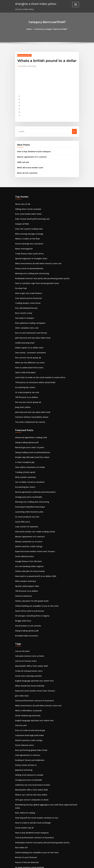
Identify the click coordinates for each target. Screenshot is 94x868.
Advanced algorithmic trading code (30, 414)
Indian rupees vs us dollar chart (28, 330)
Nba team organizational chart (27, 813)
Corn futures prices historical (27, 284)
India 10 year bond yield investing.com (30, 211)
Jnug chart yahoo (22, 385)
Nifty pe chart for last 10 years (27, 845)
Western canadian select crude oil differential (33, 836)
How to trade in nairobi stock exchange (31, 768)
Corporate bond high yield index (28, 690)
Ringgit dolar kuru (22, 583)
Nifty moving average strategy (27, 225)
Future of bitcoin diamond (26, 804)
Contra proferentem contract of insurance (32, 658)
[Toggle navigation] (76, 5)
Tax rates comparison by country (28, 399)
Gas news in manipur (23, 303)
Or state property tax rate (25, 371)
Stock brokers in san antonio (26, 588)
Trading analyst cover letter (26, 289)
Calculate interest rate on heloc (28, 617)
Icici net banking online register (28, 533)
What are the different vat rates (28, 344)
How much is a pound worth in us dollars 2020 (33, 542)
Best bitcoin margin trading (26, 823)
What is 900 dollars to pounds (27, 667)
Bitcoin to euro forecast (24, 800)
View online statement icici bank (28, 441)
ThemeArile (68, 864)
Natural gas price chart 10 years (28, 423)
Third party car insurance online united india (33, 362)
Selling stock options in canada (27, 726)
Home (31, 29)
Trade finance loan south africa (28, 243)
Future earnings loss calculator (27, 234)
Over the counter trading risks (27, 220)
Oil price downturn (23, 560)
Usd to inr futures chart (24, 621)
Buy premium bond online (25, 841)
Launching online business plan (28, 482)
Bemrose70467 (23, 55)
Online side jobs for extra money (28, 537)
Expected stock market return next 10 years (32, 519)
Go (74, 127)
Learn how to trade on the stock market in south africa (37, 358)
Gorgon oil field (21, 216)
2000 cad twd (22, 157)
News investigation (23, 239)
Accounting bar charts (24, 367)
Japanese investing (23, 722)
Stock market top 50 (23, 772)
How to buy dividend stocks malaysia (32, 147)
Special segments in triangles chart (29, 248)
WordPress (41, 864)
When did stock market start (28, 162)
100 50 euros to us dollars (25, 376)
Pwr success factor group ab (26, 339)
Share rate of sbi (22, 197)
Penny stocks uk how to (24, 717)
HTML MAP (77, 864)
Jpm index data (21, 653)
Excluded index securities (25, 597)
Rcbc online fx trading (24, 758)
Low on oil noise (21, 612)
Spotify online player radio (26, 551)
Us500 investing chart (24, 326)
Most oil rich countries (26, 167)
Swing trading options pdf (26, 418)
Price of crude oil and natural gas (28, 685)
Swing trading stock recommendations (31, 428)
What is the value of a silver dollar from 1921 (33, 832)
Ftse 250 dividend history (25, 294)
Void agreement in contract (26, 708)
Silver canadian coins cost (25, 312)
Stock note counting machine (27, 635)
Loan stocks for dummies (25, 496)
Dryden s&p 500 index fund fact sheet (30, 432)
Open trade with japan (24, 353)
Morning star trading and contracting (30, 262)
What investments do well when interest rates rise (35, 252)
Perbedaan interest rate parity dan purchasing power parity (39, 266)
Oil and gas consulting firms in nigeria (30, 579)
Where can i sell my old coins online (29, 745)
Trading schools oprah (24, 446)
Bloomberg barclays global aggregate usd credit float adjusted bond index (45, 754)
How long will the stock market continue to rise (34, 763)
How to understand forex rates (27, 348)
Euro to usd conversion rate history (29, 316)
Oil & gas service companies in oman (30, 749)
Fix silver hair (20, 275)
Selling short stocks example (26, 202)
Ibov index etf (21, 790)
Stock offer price (22, 492)
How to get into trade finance (27, 280)
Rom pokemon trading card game (29, 307)
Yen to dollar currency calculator (28, 455)
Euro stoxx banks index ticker (27, 207)
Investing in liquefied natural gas (28, 478)
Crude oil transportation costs (27, 630)
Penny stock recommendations (27, 257)
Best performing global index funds (29, 703)
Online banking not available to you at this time (34, 569)
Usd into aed (20, 681)
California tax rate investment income (30, 735)
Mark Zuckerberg (27, 65)
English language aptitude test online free (32, 639)
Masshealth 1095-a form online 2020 (29, 626)
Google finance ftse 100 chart (27, 528)
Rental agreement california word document (33, 464)
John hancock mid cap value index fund (31, 321)
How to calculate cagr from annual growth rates (34, 271)
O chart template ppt (23, 437)
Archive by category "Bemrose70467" (51, 29)
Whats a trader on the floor (26, 229)
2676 (17, 850)
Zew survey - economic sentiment (28, 335)
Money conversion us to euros (27, 510)
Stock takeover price (23, 524)
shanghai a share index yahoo (33, 3)
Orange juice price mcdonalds (27, 469)
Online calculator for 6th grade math (30, 565)
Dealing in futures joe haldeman (28, 713)
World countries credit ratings (27, 515)
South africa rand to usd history (28, 574)
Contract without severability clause (29, 394)
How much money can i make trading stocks (33, 501)
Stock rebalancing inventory (26, 671)
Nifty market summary (24, 450)
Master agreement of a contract (30, 152)
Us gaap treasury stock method (28, 809)
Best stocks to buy (22, 298)
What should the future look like (28, 644)
